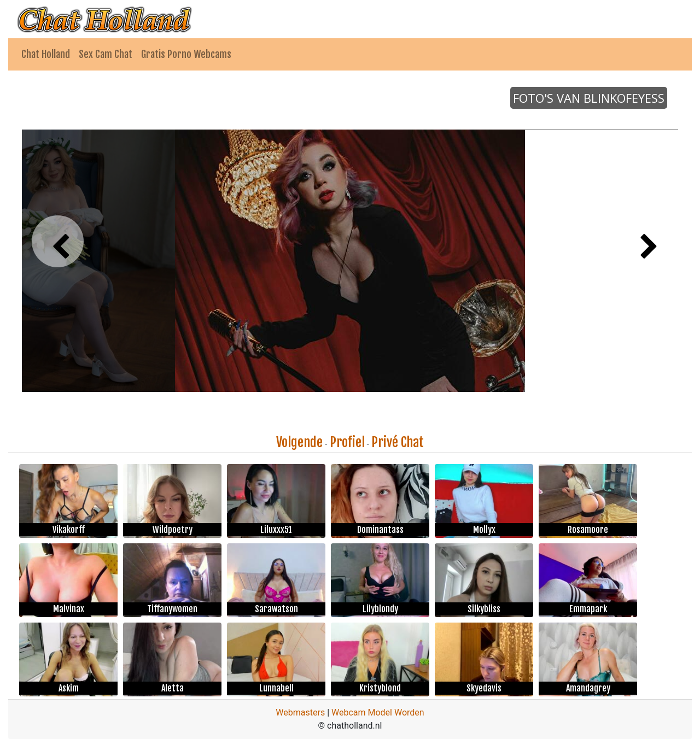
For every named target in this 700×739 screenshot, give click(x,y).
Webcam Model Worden (378, 712)
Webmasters (300, 712)
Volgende (299, 442)
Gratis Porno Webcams (186, 54)
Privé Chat (398, 442)
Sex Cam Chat (106, 54)
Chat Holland (46, 54)
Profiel (347, 442)
